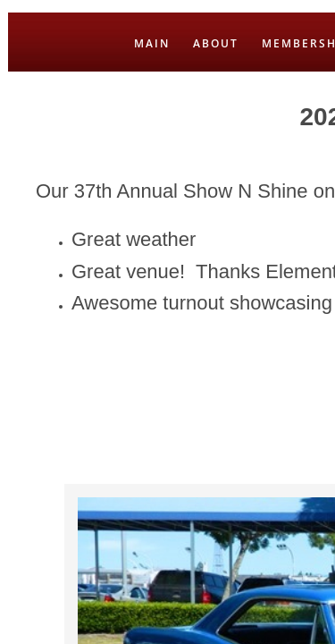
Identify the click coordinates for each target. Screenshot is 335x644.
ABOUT (216, 43)
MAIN (152, 43)
